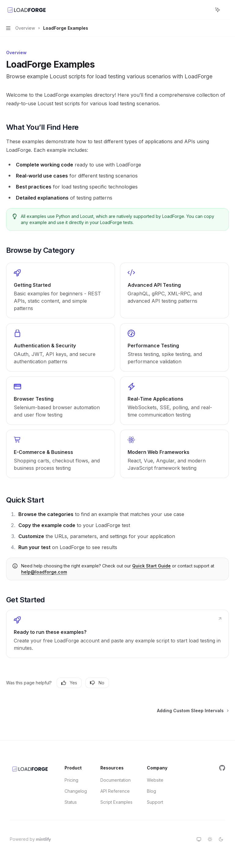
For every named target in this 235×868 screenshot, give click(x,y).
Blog (151, 791)
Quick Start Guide (151, 566)
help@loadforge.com (44, 572)
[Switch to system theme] (199, 839)
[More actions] (227, 10)
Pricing (71, 780)
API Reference (115, 791)
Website (155, 780)
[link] (61, 290)
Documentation (116, 780)
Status (71, 802)
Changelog (76, 791)
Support (155, 802)
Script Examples (116, 802)
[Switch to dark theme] (221, 839)
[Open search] (206, 10)
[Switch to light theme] (210, 839)
